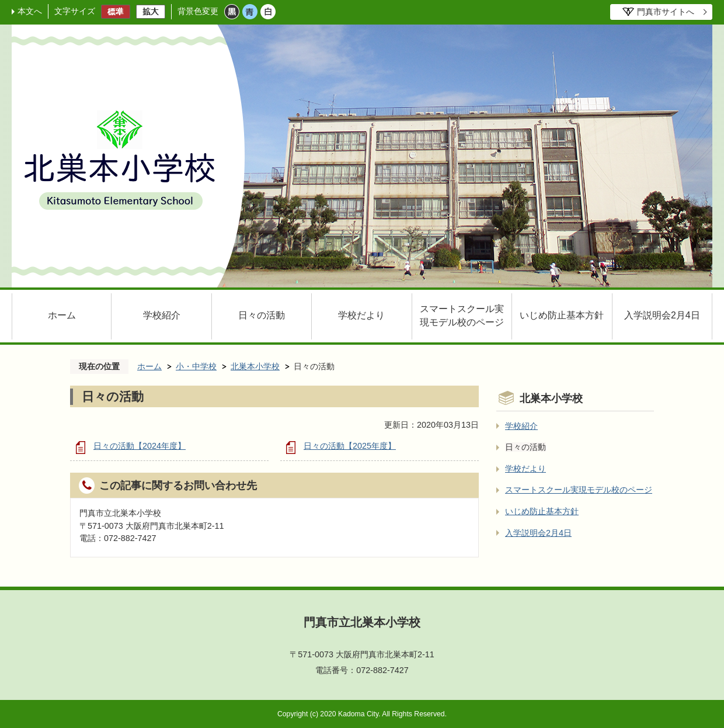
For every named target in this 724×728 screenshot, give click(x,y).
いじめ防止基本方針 (562, 315)
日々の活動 (262, 315)
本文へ (30, 11)
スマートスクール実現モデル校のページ (462, 316)
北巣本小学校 (255, 366)
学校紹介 (162, 315)
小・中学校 (196, 366)
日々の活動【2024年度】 (140, 446)
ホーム (62, 315)
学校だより (361, 315)
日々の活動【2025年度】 (350, 446)
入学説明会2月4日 (662, 315)
